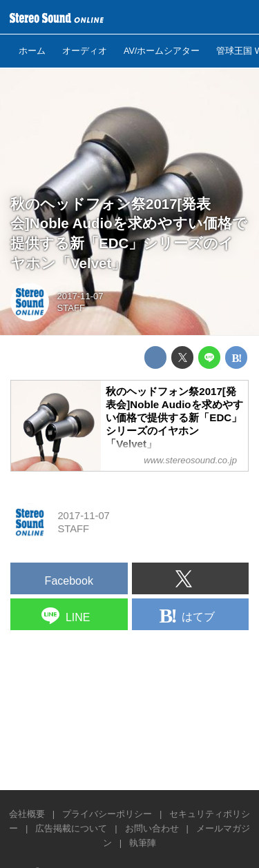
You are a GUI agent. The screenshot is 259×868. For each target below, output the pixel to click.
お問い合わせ (152, 828)
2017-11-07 (80, 296)
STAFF (71, 308)
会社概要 (27, 814)
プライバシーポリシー (107, 814)
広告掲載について (71, 828)
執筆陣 (143, 843)
